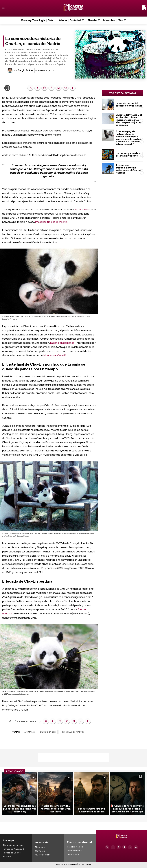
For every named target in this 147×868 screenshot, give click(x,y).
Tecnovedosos (74, 851)
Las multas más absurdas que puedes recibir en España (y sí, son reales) (20, 809)
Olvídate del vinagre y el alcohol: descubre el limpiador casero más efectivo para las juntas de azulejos (129, 120)
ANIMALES (30, 732)
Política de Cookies (12, 853)
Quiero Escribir (42, 855)
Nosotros (40, 847)
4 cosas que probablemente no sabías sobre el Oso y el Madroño (128, 169)
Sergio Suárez (26, 70)
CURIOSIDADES (48, 732)
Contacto (40, 851)
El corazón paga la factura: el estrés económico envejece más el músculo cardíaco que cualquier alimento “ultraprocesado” (129, 138)
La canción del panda (62, 343)
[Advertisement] (73, 758)
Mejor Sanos (73, 854)
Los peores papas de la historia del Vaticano (128, 155)
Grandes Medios (75, 847)
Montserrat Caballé (55, 355)
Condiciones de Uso (13, 845)
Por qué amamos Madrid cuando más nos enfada (91, 810)
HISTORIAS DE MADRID (72, 732)
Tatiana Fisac (82, 210)
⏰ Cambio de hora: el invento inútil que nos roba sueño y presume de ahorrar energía (127, 809)
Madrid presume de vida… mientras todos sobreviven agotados (56, 809)
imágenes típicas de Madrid (51, 222)
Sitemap (7, 857)
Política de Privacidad (13, 849)
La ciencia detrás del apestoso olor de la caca (129, 104)
